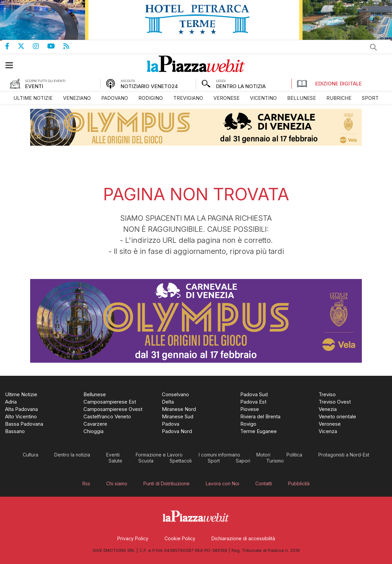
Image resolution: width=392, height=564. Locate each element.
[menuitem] (33, 98)
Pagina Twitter (25, 46)
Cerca (374, 47)
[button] (13, 65)
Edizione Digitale (329, 84)
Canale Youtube (55, 46)
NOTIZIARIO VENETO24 (149, 86)
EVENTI (34, 86)
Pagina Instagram (40, 46)
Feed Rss (71, 46)
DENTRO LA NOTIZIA (241, 86)
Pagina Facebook (11, 46)
